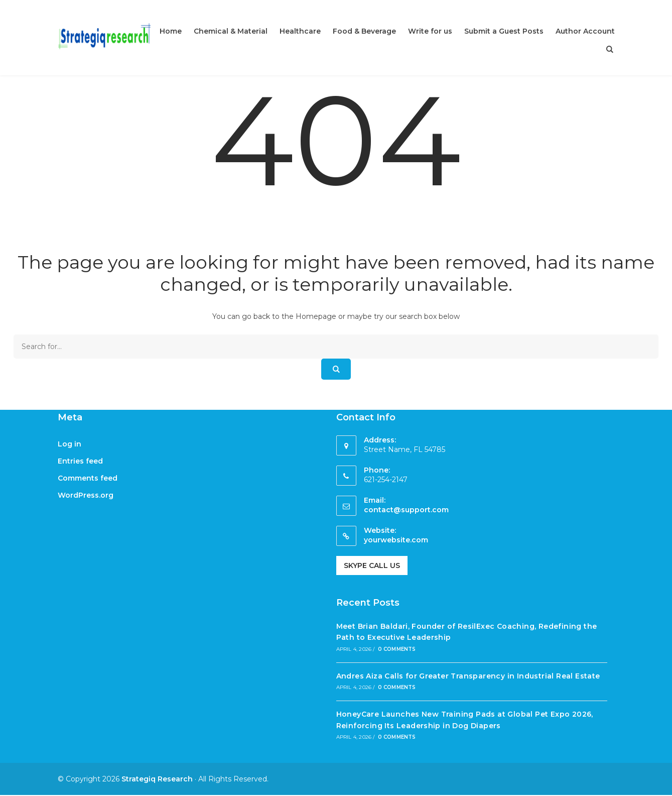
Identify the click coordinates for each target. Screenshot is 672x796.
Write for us (430, 31)
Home (171, 31)
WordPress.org (86, 495)
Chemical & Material (231, 31)
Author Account (585, 31)
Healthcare (300, 31)
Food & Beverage (364, 31)
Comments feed (88, 478)
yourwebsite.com (396, 540)
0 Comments (397, 649)
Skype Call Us (372, 565)
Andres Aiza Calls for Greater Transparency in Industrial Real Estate (468, 676)
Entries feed (80, 461)
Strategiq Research (157, 779)
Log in (70, 444)
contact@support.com (406, 510)
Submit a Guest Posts (504, 31)
